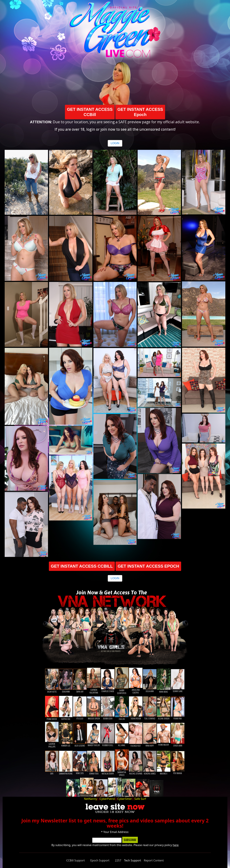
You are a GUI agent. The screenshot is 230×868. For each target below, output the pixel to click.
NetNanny (90, 799)
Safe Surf (140, 799)
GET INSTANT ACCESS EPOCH (148, 566)
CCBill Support (76, 860)
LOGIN (115, 143)
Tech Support (133, 860)
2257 (118, 860)
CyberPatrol (107, 799)
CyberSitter (125, 799)
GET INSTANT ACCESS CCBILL (82, 566)
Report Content (154, 860)
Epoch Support (100, 860)
